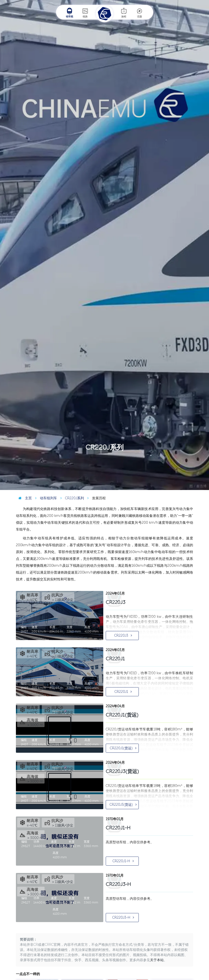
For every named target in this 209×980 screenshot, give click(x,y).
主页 (24, 498)
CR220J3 (123, 636)
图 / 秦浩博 (198, 486)
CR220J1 (123, 692)
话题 (139, 13)
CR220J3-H (123, 918)
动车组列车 (45, 498)
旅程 (124, 13)
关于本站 (157, 960)
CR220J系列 (71, 498)
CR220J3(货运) (123, 805)
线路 (85, 13)
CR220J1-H (123, 861)
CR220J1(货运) (123, 748)
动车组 (70, 13)
